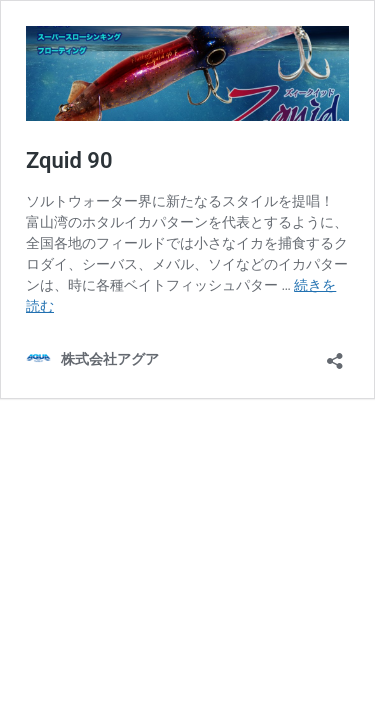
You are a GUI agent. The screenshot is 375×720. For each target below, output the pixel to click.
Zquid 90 (69, 160)
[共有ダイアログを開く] (335, 354)
